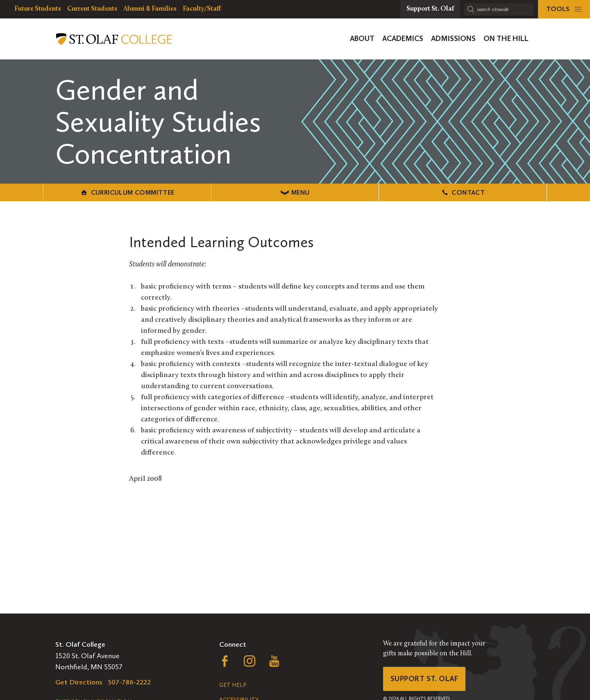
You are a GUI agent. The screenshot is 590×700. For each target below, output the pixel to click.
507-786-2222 (129, 682)
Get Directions (79, 682)
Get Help (233, 685)
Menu (295, 192)
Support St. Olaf (424, 679)
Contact (463, 192)
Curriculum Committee (127, 192)
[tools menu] (564, 9)
